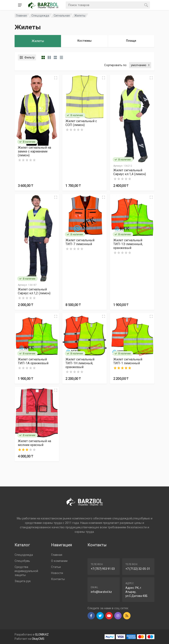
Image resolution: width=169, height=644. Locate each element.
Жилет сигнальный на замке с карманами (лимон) (34, 151)
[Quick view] (56, 78)
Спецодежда (24, 555)
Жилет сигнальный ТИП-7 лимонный (80, 242)
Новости (57, 573)
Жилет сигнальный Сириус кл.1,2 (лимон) (34, 291)
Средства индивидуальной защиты (26, 571)
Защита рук (23, 581)
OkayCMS (38, 639)
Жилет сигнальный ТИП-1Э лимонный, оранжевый (128, 244)
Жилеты (80, 16)
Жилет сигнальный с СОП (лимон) (81, 123)
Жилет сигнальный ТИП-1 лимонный (128, 361)
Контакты (58, 579)
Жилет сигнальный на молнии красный (34, 443)
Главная (57, 555)
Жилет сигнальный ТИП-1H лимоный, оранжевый (80, 363)
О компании (59, 561)
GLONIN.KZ (42, 634)
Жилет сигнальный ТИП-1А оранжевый (33, 361)
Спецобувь (22, 561)
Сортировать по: (116, 65)
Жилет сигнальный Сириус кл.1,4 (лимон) (130, 172)
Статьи (56, 567)
